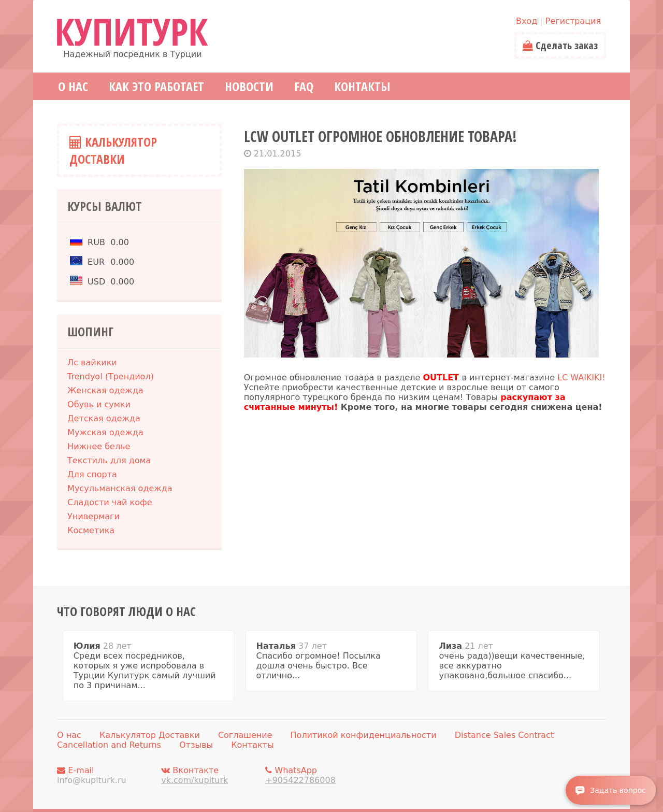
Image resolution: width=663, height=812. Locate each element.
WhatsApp (314, 775)
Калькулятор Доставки (113, 150)
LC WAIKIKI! (581, 377)
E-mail (106, 775)
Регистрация (573, 21)
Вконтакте (210, 775)
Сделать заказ (560, 45)
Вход (527, 21)
